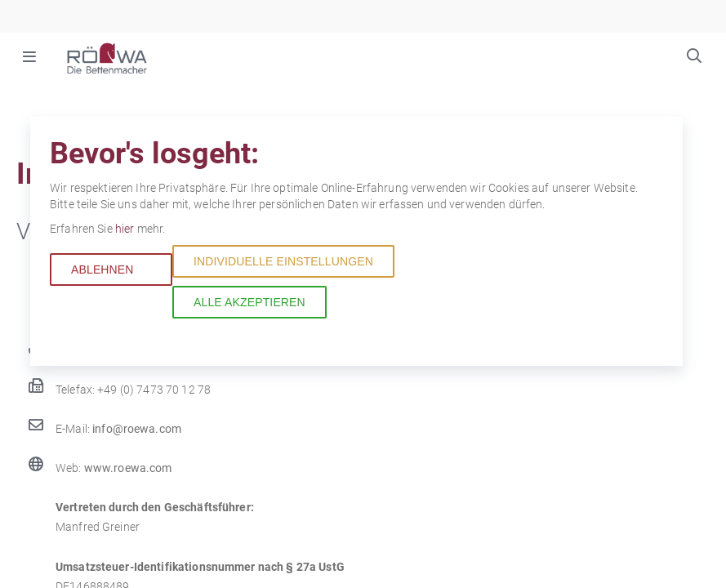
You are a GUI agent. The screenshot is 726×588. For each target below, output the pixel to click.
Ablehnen (102, 269)
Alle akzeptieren (249, 302)
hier (126, 229)
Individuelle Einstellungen (283, 261)
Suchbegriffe (694, 58)
